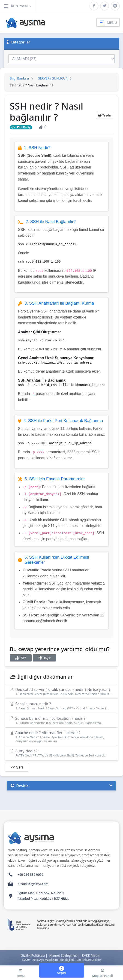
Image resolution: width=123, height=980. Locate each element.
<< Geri (17, 767)
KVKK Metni (91, 955)
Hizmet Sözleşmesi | (65, 955)
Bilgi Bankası (19, 78)
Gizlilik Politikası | (34, 955)
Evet (21, 658)
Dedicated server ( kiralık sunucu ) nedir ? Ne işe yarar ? (61, 691)
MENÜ (108, 22)
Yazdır (105, 115)
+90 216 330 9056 (30, 874)
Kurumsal (18, 6)
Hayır (45, 658)
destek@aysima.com (33, 884)
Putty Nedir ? (61, 753)
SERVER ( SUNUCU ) (53, 78)
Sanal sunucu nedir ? (61, 706)
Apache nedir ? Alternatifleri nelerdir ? (61, 737)
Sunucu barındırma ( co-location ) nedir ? (61, 720)
